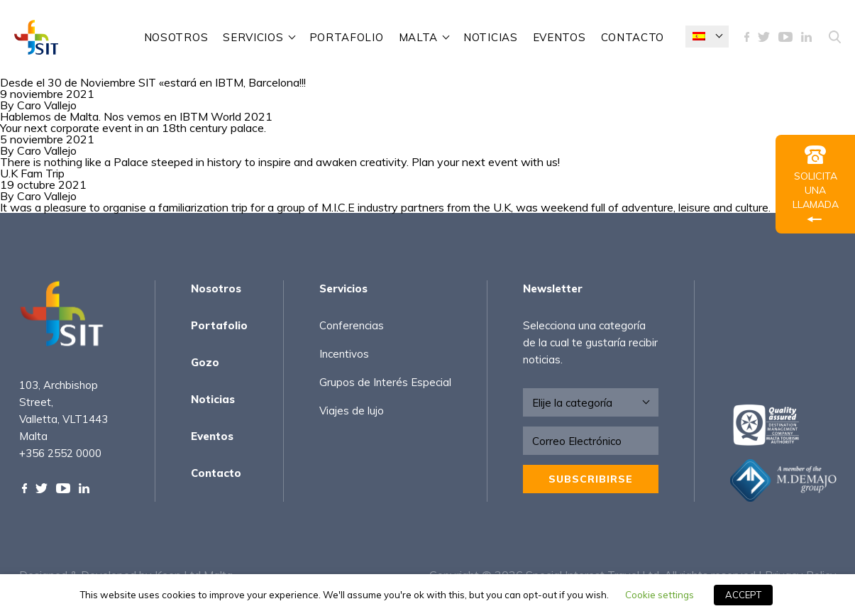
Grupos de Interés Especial (385, 382)
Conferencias (352, 325)
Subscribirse (591, 479)
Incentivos (344, 354)
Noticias (491, 37)
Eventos (559, 37)
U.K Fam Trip (32, 173)
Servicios (253, 37)
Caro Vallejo (47, 105)
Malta (419, 37)
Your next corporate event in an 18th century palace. (133, 128)
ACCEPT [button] (743, 595)
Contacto (633, 37)
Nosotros (176, 37)
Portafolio (347, 37)
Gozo (205, 362)
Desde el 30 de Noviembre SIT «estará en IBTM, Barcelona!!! (153, 82)
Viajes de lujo (352, 411)
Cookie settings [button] (660, 595)
